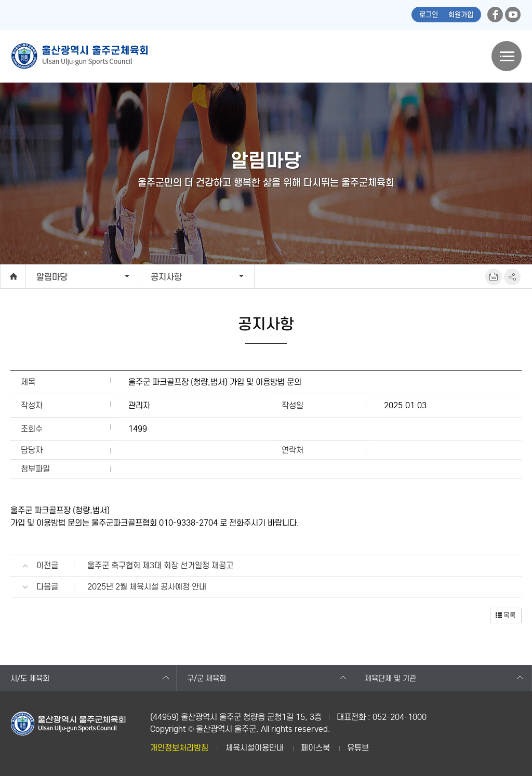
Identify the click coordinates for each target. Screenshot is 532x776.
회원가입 (461, 15)
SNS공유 (512, 277)
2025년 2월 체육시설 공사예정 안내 (147, 587)
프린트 (494, 277)
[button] (506, 616)
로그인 (429, 15)
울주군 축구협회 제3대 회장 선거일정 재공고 (160, 565)
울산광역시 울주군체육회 (79, 56)
